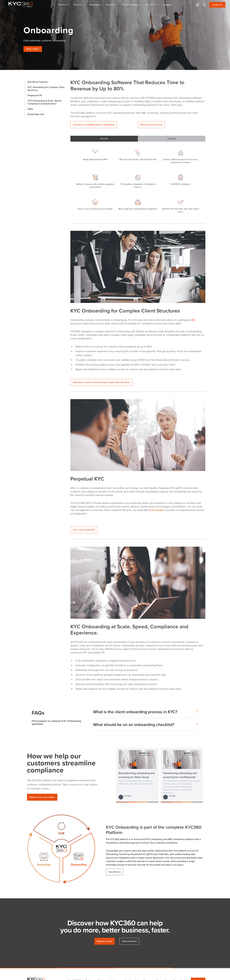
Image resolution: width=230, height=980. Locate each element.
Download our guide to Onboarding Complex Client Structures (102, 382)
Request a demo (105, 941)
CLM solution (157, 510)
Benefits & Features (38, 82)
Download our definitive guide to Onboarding (94, 125)
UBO (193, 320)
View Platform (115, 872)
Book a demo (33, 49)
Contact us (217, 5)
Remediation (95, 5)
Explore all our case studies (42, 797)
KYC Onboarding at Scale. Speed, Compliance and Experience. (45, 102)
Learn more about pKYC (84, 530)
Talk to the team (129, 941)
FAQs (30, 109)
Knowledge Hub (36, 114)
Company (167, 5)
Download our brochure (151, 125)
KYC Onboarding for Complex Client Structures (46, 89)
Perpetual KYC (35, 95)
